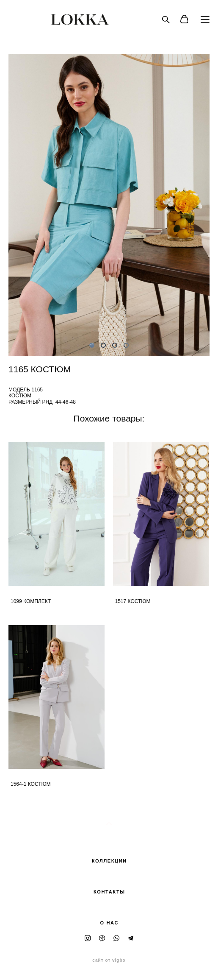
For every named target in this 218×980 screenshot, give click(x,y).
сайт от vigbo (109, 960)
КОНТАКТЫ (109, 892)
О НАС (109, 923)
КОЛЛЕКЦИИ (109, 861)
